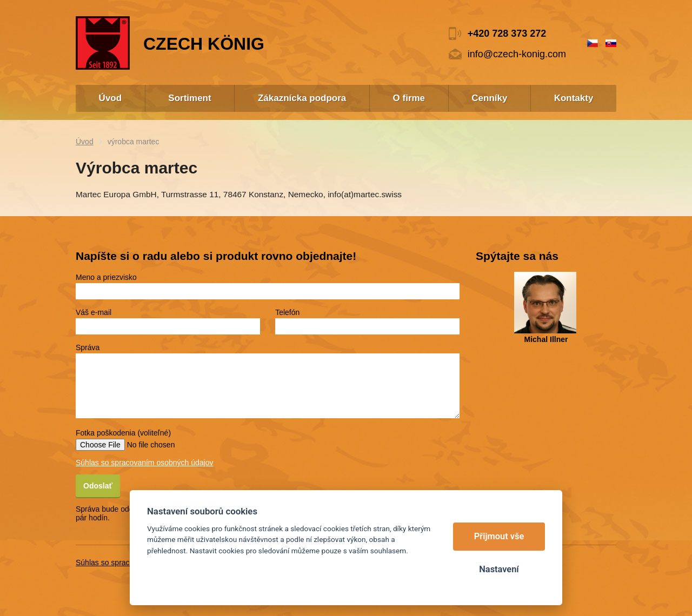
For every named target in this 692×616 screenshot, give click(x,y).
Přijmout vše (499, 536)
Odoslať (98, 486)
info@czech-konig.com (517, 54)
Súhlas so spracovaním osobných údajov (144, 463)
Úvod (85, 142)
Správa (88, 347)
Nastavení (499, 569)
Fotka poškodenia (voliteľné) (123, 433)
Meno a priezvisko (106, 277)
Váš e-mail (94, 312)
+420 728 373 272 (507, 34)
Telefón (287, 312)
